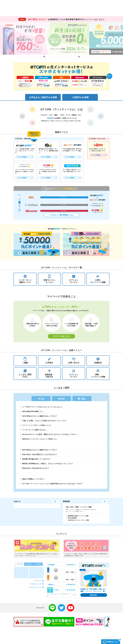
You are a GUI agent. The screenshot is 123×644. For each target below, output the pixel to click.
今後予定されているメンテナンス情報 (78, 522)
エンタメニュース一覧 (38, 589)
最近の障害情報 (72, 520)
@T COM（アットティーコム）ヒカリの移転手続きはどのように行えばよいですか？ (53, 486)
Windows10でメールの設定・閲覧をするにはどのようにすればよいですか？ (50, 436)
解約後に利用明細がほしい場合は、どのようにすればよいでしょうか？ (48, 465)
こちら (72, 513)
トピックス (20, 566)
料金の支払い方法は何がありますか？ (36, 470)
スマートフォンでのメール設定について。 (38, 426)
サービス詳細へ (22, 157)
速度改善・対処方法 (49, 374)
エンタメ (38, 566)
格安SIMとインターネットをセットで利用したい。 (41, 440)
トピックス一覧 (39, 583)
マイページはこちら (61, 337)
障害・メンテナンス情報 (98, 374)
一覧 (54, 504)
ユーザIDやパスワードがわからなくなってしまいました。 (43, 408)
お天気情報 (51, 567)
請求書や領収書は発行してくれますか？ (37, 461)
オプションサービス (74, 374)
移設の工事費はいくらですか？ (34, 481)
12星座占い (51, 587)
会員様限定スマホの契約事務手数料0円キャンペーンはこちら (60, 19)
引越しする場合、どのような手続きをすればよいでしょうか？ (45, 422)
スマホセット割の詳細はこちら (61, 215)
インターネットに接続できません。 (35, 431)
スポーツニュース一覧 (38, 586)
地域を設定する (71, 567)
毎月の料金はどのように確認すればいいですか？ (40, 417)
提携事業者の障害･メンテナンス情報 (78, 518)
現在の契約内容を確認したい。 (34, 412)
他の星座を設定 (71, 587)
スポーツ (29, 566)
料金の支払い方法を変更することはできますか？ (40, 456)
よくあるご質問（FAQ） (25, 374)
